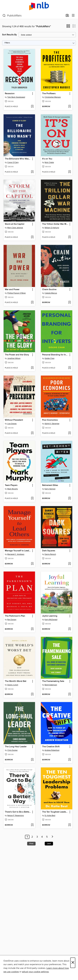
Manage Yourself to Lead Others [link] (18, 551)
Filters (7, 43)
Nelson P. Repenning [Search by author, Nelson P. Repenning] (15, 816)
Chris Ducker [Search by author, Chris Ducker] (12, 750)
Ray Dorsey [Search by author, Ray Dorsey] (12, 620)
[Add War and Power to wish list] (32, 303)
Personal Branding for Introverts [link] (55, 355)
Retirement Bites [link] (50, 485)
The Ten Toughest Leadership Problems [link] (55, 812)
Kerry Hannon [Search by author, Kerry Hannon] (50, 489)
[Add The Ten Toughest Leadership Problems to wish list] (69, 825)
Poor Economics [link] (50, 420)
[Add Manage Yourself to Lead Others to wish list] (32, 564)
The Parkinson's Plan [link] (15, 616)
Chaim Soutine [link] (49, 290)
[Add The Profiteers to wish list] (69, 107)
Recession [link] (10, 94)
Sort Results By (9, 35)
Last (49, 844)
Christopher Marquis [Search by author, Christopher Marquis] (53, 97)
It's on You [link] (47, 159)
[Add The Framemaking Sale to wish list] (69, 694)
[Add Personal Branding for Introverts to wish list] (69, 368)
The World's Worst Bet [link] (16, 681)
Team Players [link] (11, 485)
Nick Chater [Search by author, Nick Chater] (49, 162)
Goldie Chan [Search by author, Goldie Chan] (49, 358)
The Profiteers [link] (49, 94)
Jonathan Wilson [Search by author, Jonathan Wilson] (14, 358)
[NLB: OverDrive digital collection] (39, 6)
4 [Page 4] (42, 837)
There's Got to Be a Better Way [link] (18, 812)
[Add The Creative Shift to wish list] (69, 760)
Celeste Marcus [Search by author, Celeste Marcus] (51, 293)
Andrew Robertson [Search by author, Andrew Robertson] (52, 750)
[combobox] (33, 16)
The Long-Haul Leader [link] (16, 747)
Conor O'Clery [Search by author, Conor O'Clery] (13, 162)
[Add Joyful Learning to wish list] (69, 629)
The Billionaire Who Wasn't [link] (18, 159)
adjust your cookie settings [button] (35, 972)
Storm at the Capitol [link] (15, 224)
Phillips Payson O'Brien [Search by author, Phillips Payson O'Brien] (16, 293)
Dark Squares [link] (49, 551)
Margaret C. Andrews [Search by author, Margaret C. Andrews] (16, 554)
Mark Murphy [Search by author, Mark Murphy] (13, 489)
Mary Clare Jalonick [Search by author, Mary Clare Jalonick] (15, 228)
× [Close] (73, 963)
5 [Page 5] (47, 837)
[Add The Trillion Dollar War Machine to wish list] (69, 237)
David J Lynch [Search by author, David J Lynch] (13, 685)
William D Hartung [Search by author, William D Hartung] (52, 228)
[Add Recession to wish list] (32, 107)
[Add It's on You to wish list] (69, 172)
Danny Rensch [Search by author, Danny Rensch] (50, 554)
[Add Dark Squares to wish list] (69, 564)
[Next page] (52, 837)
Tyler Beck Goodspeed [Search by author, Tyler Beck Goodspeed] (16, 97)
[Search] (4, 16)
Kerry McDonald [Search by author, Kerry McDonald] (51, 620)
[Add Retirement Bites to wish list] (69, 499)
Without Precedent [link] (14, 420)
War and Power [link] (12, 290)
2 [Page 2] (32, 837)
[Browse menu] (73, 16)
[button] (68, 27)
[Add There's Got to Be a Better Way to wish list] (32, 825)
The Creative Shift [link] (51, 747)
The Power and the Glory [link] (17, 355)
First (31, 844)
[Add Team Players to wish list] (32, 499)
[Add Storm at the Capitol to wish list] (32, 237)
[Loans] (67, 16)
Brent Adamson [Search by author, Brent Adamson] (51, 685)
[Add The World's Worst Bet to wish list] (32, 694)
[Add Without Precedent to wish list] (32, 433)
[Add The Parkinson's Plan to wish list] (32, 629)
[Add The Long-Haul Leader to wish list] (32, 760)
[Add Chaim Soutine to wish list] (69, 303)
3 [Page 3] (37, 837)
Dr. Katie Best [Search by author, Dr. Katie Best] (50, 816)
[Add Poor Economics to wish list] (69, 433)
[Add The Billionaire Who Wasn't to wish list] (32, 172)
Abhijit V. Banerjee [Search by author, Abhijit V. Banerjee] (52, 424)
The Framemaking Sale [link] (53, 681)
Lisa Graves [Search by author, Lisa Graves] (12, 424)
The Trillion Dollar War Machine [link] (55, 224)
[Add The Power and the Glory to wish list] (32, 368)
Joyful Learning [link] (50, 616)
